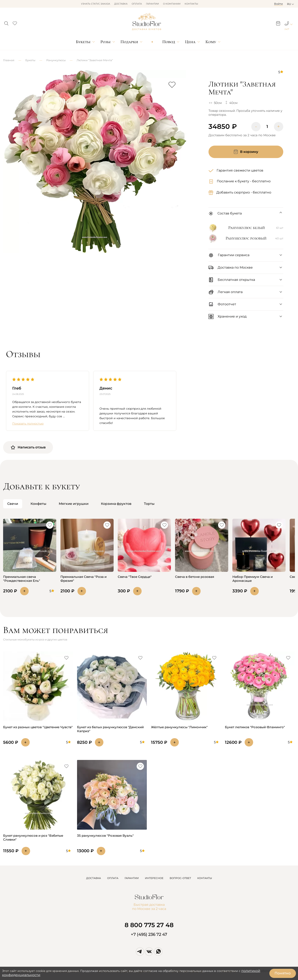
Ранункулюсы (56, 60)
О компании (172, 4)
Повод (169, 42)
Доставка (121, 4)
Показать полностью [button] (28, 424)
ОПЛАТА (113, 878)
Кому (211, 42)
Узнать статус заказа (96, 4)
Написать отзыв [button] (28, 447)
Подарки (129, 42)
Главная (9, 60)
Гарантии (152, 4)
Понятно (283, 973)
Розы (105, 42)
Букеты (83, 42)
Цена (190, 42)
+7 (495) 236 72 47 (149, 934)
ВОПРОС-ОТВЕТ (180, 878)
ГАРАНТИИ (132, 878)
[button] (6, 22)
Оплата (137, 4)
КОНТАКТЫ (205, 878)
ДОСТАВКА (94, 878)
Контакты (191, 4)
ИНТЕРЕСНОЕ (154, 878)
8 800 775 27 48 (149, 925)
